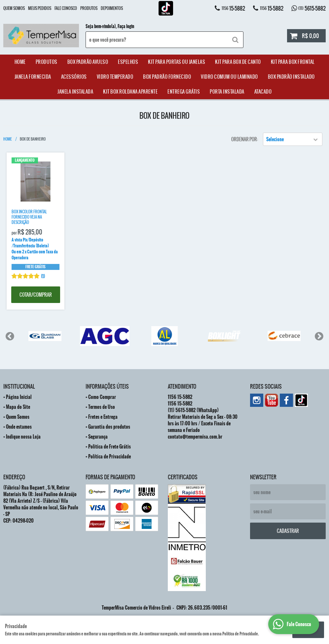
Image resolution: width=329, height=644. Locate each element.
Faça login (126, 26)
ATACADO (263, 92)
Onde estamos (19, 427)
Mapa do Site (18, 407)
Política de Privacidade (110, 456)
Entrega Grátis (184, 92)
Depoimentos (112, 8)
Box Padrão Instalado (291, 77)
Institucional (19, 386)
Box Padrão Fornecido (167, 77)
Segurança (98, 437)
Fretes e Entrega (103, 417)
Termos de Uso (102, 407)
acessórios (74, 77)
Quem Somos (14, 8)
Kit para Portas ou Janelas (177, 62)
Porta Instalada (227, 92)
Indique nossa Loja (23, 437)
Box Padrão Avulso (88, 62)
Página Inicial (19, 397)
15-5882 (233, 8)
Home (20, 62)
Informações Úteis (107, 386)
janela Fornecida (33, 77)
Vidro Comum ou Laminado (229, 77)
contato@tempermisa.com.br (195, 437)
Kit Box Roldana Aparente (130, 92)
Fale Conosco (66, 8)
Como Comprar (102, 397)
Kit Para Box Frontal (293, 62)
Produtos (89, 8)
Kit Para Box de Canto (238, 62)
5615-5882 (312, 8)
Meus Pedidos (40, 8)
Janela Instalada (75, 92)
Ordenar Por (244, 139)
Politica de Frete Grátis (110, 447)
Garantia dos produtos (109, 427)
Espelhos (128, 62)
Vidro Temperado (115, 77)
